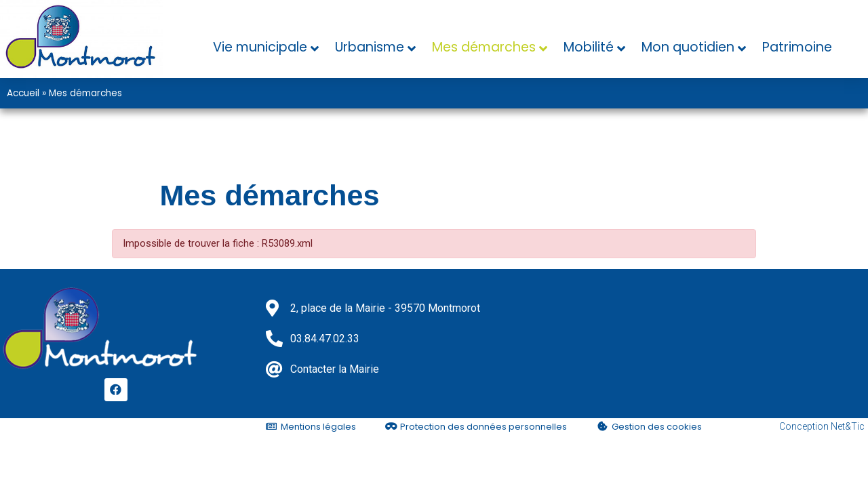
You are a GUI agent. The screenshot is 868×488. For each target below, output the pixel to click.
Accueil (23, 93)
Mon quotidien (688, 47)
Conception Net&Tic (822, 426)
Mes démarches (484, 47)
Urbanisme (370, 47)
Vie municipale (260, 47)
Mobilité (589, 47)
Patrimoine (797, 47)
